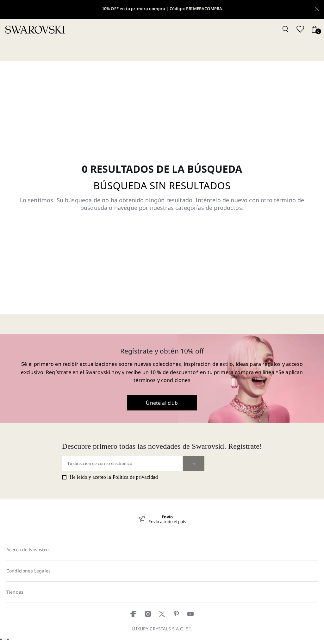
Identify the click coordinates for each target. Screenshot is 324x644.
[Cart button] (315, 30)
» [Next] (215, 516)
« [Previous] (109, 516)
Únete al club (162, 403)
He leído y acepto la (110, 477)
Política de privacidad (135, 477)
